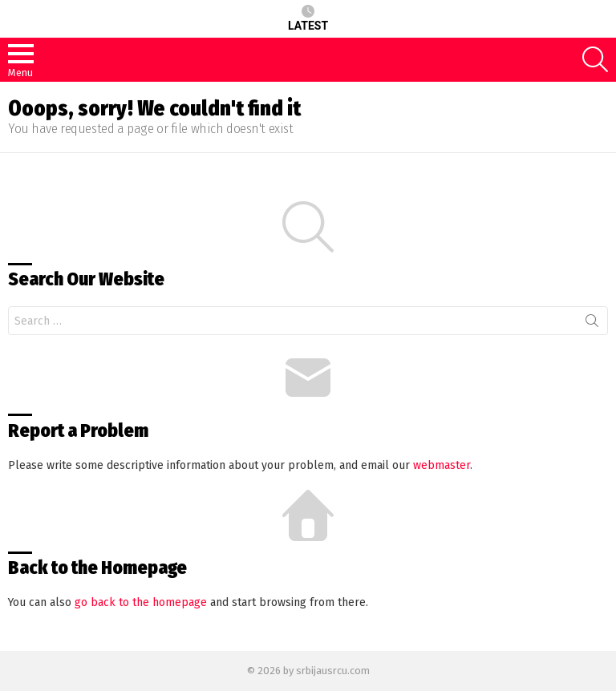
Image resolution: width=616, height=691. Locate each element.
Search (592, 324)
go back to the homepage (141, 602)
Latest (308, 18)
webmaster (442, 465)
